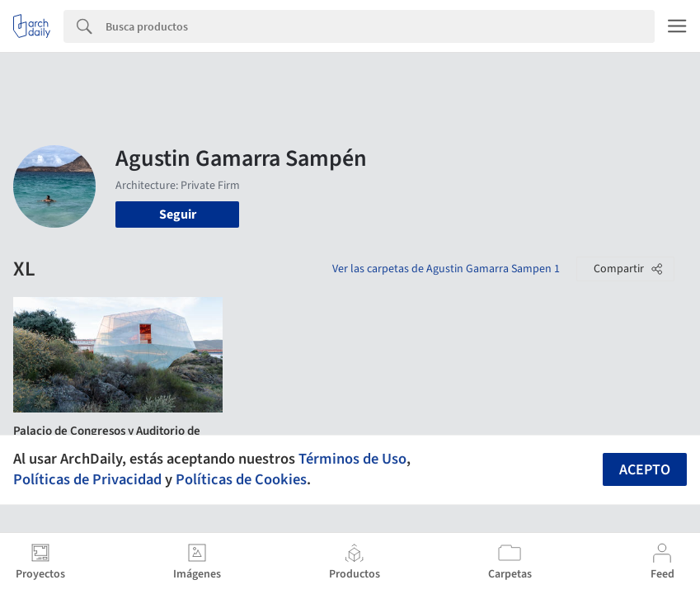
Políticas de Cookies (241, 479)
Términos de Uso (352, 459)
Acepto (645, 470)
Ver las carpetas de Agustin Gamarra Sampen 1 (446, 269)
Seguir (178, 214)
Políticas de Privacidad (87, 479)
